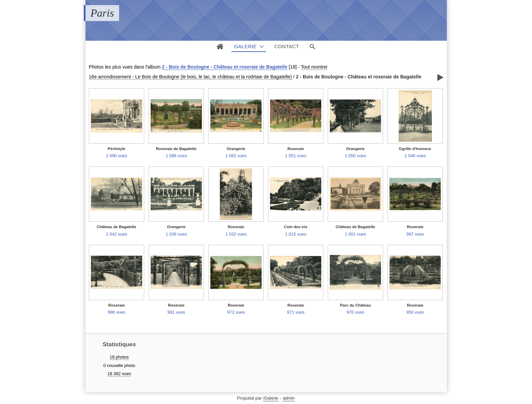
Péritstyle (117, 149)
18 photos (119, 357)
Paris (102, 13)
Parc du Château (355, 305)
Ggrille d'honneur (415, 149)
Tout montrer (314, 67)
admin (289, 398)
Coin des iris (296, 227)
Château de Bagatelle (116, 227)
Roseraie (296, 149)
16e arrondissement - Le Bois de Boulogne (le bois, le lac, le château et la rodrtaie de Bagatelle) (191, 77)
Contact (287, 46)
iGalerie (271, 398)
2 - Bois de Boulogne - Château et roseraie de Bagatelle (225, 67)
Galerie (245, 46)
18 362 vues (119, 374)
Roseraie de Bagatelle (176, 149)
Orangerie (236, 149)
